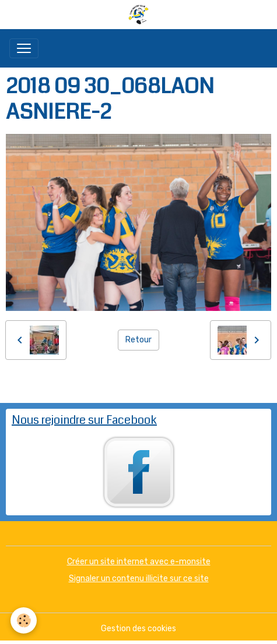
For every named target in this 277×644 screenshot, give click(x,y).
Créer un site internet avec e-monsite (139, 562)
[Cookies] (24, 620)
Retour (138, 340)
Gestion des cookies (138, 629)
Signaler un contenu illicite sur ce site (139, 578)
